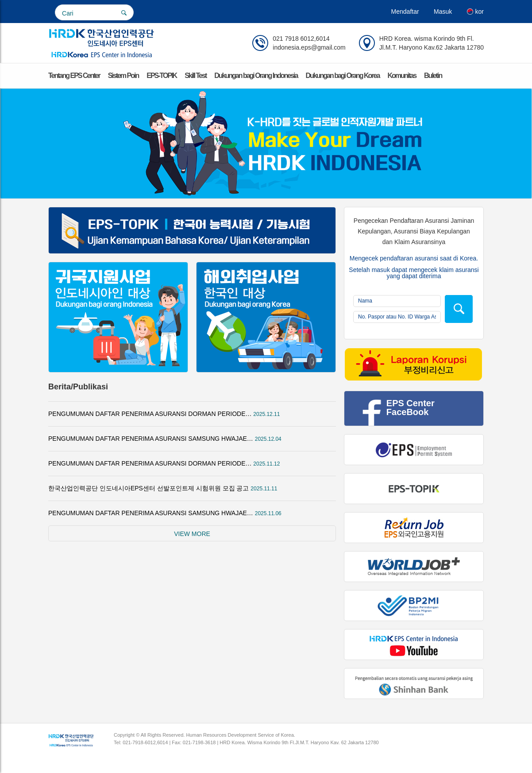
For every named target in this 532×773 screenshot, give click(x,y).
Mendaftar (405, 12)
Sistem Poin (123, 76)
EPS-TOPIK (162, 76)
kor (475, 12)
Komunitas (402, 76)
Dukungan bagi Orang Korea (342, 76)
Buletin (433, 76)
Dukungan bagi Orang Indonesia (256, 76)
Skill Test (195, 76)
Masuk (443, 12)
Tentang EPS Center (74, 76)
